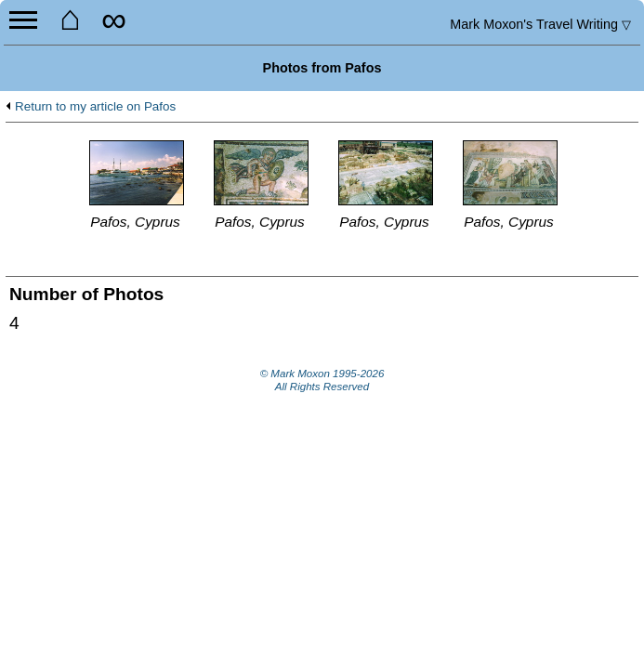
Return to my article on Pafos (95, 107)
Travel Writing (540, 24)
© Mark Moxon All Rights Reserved (322, 380)
